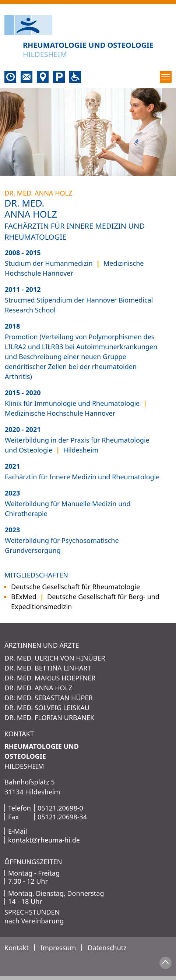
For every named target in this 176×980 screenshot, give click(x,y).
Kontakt (17, 948)
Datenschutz (107, 948)
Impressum (58, 948)
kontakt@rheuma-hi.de (44, 840)
